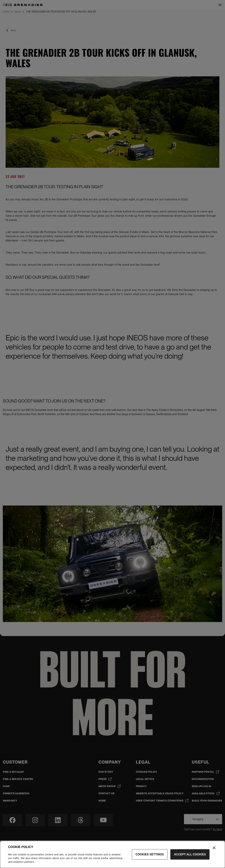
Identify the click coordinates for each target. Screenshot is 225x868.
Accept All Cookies (190, 856)
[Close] (214, 850)
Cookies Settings (150, 856)
